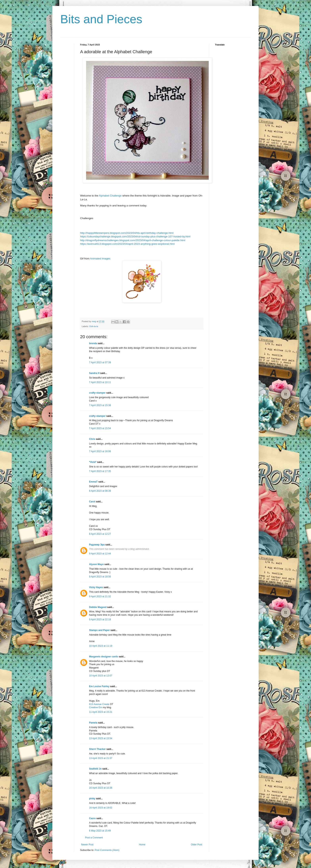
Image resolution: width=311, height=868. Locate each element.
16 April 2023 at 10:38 (101, 788)
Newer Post (87, 845)
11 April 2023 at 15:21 (101, 712)
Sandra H (94, 373)
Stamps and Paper (99, 630)
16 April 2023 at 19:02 (101, 808)
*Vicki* (93, 462)
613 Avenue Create (100, 704)
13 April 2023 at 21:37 (101, 758)
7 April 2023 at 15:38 (100, 405)
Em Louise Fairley (99, 686)
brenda (93, 343)
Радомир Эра (97, 545)
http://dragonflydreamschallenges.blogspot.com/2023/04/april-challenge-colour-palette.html (133, 240)
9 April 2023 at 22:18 (100, 619)
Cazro (92, 818)
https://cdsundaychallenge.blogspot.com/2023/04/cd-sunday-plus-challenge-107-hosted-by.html (135, 237)
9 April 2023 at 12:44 (100, 554)
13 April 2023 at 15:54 (101, 738)
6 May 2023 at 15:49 (100, 831)
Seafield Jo (95, 769)
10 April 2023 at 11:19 (101, 646)
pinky (92, 799)
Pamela (93, 723)
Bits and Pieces (101, 19)
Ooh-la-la (94, 326)
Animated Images (100, 259)
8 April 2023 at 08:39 (100, 491)
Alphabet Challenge (110, 196)
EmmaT (93, 482)
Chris (92, 439)
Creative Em (96, 707)
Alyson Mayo (96, 564)
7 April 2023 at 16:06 (100, 451)
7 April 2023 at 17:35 (100, 471)
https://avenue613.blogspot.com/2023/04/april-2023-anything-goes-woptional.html (127, 244)
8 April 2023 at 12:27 (100, 534)
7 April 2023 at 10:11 (100, 382)
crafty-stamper (97, 393)
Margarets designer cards (104, 657)
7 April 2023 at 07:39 (100, 362)
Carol (92, 502)
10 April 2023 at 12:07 (101, 676)
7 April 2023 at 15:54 (100, 428)
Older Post (196, 845)
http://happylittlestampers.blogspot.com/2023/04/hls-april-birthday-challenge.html (127, 233)
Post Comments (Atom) (107, 850)
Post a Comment (94, 838)
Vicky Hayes (96, 587)
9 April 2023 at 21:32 (100, 596)
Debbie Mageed (98, 607)
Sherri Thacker (97, 749)
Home (142, 845)
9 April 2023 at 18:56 (100, 577)
